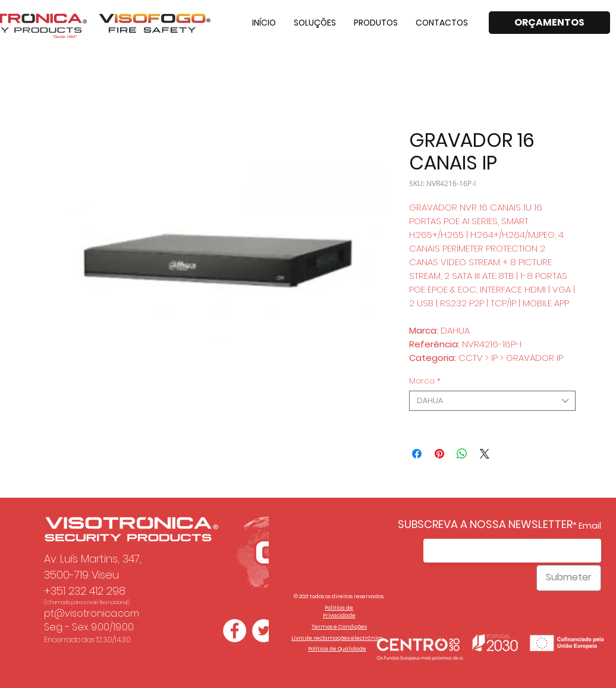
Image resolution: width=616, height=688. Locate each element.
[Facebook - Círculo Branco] (235, 631)
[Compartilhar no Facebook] (417, 454)
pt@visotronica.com (92, 613)
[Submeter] (569, 578)
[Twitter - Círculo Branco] (264, 631)
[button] (315, 23)
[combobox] (492, 401)
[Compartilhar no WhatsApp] (462, 454)
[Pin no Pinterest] (439, 454)
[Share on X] (485, 454)
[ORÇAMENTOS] (549, 23)
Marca (425, 381)
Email (590, 526)
